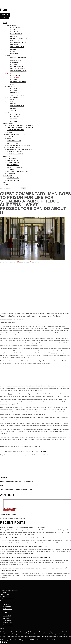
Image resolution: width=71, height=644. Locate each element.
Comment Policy (8, 625)
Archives (6, 618)
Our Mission (7, 607)
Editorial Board (8, 609)
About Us (6, 604)
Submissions (7, 620)
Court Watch (7, 616)
